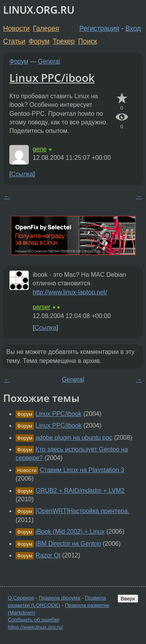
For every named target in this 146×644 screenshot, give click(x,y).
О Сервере (21, 598)
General (49, 61)
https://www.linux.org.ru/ (35, 627)
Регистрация (99, 28)
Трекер (64, 41)
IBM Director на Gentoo (68, 544)
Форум (39, 41)
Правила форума (60, 598)
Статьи (14, 41)
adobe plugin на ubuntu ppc (74, 438)
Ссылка (22, 174)
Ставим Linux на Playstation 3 (82, 470)
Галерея (46, 28)
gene (40, 149)
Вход (133, 28)
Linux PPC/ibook (52, 78)
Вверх (128, 599)
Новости (16, 28)
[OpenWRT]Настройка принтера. (82, 511)
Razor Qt (48, 555)
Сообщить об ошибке (34, 620)
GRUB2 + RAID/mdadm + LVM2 (80, 491)
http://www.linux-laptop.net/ (70, 292)
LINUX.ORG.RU (39, 10)
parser (41, 307)
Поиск (88, 41)
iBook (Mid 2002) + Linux (70, 532)
